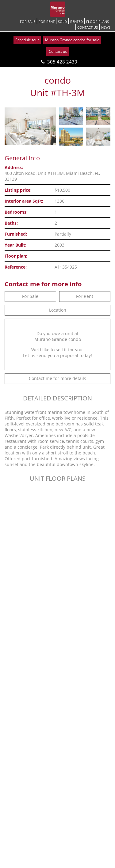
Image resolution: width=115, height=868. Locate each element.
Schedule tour (27, 40)
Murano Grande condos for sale (72, 40)
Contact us (88, 27)
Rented (77, 22)
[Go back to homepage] (58, 9)
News (106, 27)
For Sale (28, 22)
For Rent (47, 22)
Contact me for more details (57, 378)
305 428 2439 (62, 62)
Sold (62, 22)
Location (58, 310)
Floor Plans (98, 22)
